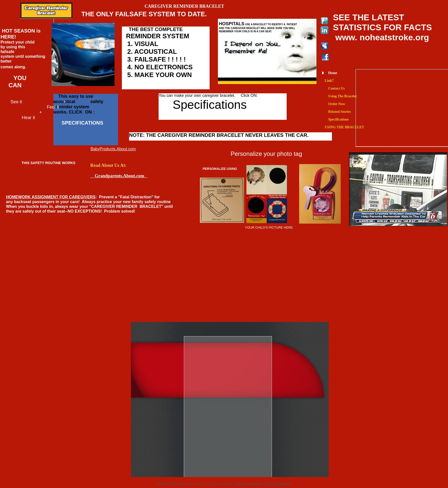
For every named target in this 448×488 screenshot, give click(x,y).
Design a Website (248, 484)
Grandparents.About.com (119, 176)
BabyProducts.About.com (113, 149)
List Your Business (279, 484)
